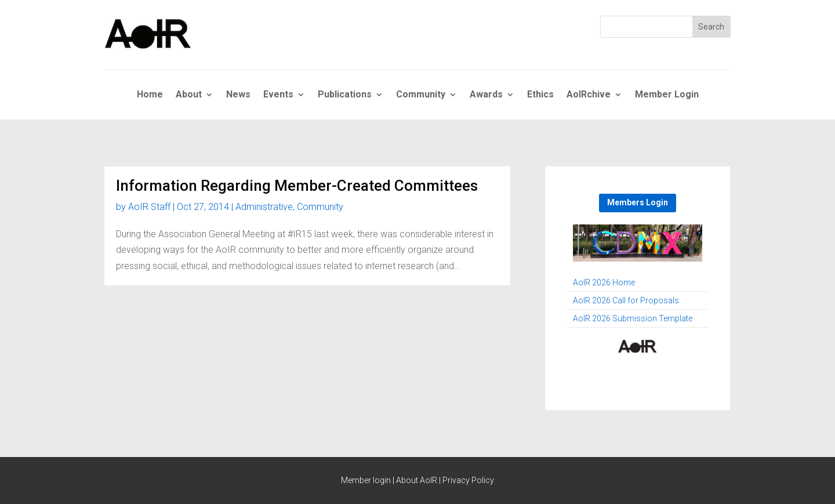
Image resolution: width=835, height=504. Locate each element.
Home (150, 95)
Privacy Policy (468, 480)
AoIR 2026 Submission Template (633, 319)
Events (278, 95)
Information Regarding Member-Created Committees (297, 186)
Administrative (264, 207)
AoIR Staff (149, 207)
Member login (366, 480)
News (238, 95)
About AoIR (417, 480)
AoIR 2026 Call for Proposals (626, 301)
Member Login (667, 95)
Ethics (540, 95)
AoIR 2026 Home (604, 283)
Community (421, 95)
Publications (345, 95)
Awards (486, 95)
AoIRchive (589, 95)
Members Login (638, 202)
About (189, 95)
